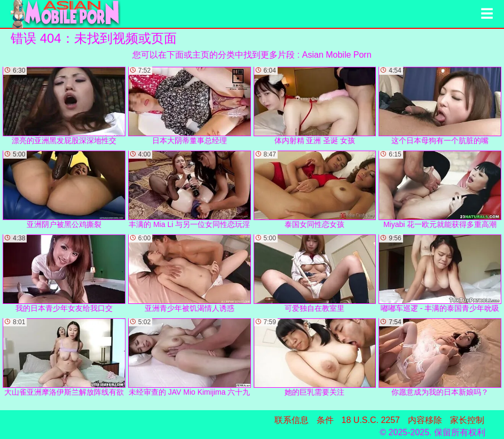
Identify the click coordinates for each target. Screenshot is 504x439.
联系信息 (292, 420)
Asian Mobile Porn (337, 55)
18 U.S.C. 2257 (371, 420)
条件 (325, 420)
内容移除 (425, 420)
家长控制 (467, 420)
